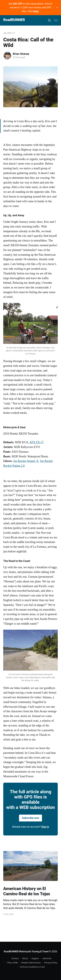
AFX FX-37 (37, 442)
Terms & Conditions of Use (32, 967)
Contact (15, 958)
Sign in (45, 827)
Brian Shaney (21, 54)
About (25, 958)
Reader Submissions (31, 963)
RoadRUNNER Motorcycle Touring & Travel (26, 951)
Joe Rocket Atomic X (26, 461)
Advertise (47, 958)
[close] (57, 8)
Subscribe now (31, 818)
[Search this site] (49, 20)
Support (35, 958)
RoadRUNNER (14, 20)
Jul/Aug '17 (9, 33)
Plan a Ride (13, 963)
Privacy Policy (51, 963)
